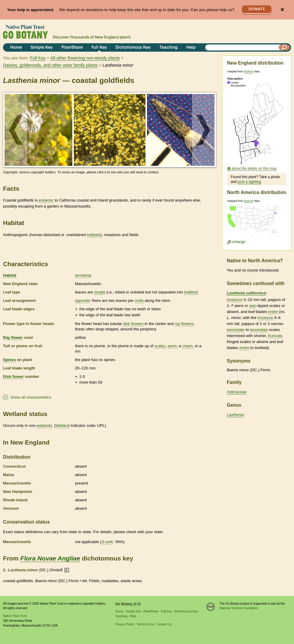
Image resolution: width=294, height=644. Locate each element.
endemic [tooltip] (46, 200)
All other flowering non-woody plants (85, 58)
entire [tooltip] (273, 312)
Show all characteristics (31, 397)
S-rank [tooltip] (107, 542)
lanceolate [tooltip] (236, 330)
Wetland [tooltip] (63, 425)
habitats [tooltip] (94, 235)
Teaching (168, 48)
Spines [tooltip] (9, 360)
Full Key (99, 48)
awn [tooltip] (253, 306)
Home (16, 48)
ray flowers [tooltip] (184, 324)
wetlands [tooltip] (44, 425)
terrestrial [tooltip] (83, 275)
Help (191, 48)
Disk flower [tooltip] (13, 377)
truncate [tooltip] (275, 336)
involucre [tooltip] (235, 300)
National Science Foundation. (239, 608)
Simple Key (42, 48)
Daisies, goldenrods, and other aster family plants (50, 65)
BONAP (249, 71)
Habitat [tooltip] (10, 275)
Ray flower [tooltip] (13, 337)
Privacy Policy (124, 624)
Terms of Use (145, 624)
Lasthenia (235, 415)
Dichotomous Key (133, 48)
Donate (257, 9)
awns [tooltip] (172, 346)
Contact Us (164, 624)
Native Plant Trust (15, 616)
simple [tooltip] (100, 292)
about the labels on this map (254, 169)
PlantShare (72, 48)
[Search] (284, 47)
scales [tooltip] (160, 346)
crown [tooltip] (187, 346)
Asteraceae (237, 392)
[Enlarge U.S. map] (256, 223)
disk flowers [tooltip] (133, 324)
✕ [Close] (282, 10)
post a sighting (249, 182)
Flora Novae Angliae (50, 558)
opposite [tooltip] (82, 301)
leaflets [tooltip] (190, 292)
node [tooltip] (139, 301)
